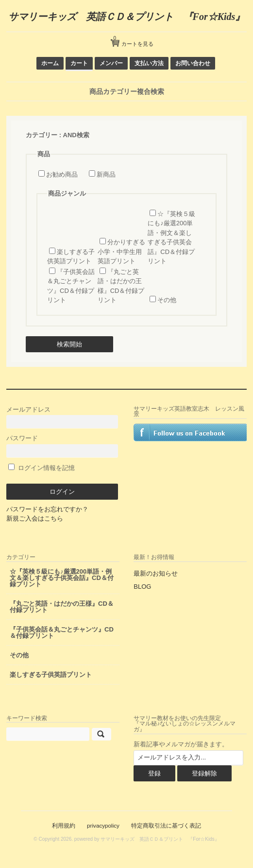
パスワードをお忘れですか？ (47, 509)
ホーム (50, 63)
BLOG (142, 587)
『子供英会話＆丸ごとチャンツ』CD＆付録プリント (62, 633)
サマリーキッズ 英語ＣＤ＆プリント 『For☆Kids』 (127, 17)
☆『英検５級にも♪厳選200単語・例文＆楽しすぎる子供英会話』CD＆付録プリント (62, 578)
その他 (167, 300)
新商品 (106, 174)
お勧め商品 (62, 174)
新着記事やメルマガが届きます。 (181, 744)
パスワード (62, 446)
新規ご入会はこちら (35, 518)
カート (79, 63)
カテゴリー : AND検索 (58, 135)
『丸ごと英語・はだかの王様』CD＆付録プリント (62, 607)
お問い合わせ (193, 63)
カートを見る (134, 40)
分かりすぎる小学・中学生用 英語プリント (121, 252)
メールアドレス (62, 417)
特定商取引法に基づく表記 (166, 825)
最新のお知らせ (156, 573)
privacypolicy (103, 825)
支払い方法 (149, 63)
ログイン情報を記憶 (42, 468)
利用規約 (64, 825)
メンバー (111, 63)
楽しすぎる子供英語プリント (51, 675)
